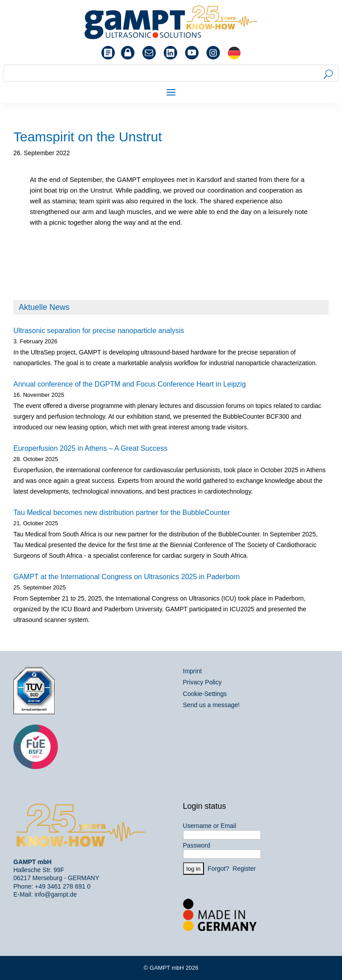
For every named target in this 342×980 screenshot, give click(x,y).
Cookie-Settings (205, 694)
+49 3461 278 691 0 (63, 886)
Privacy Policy (202, 682)
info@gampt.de (55, 894)
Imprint (193, 671)
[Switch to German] (234, 53)
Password (197, 845)
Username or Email (210, 826)
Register (244, 869)
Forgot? (218, 869)
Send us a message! (212, 705)
